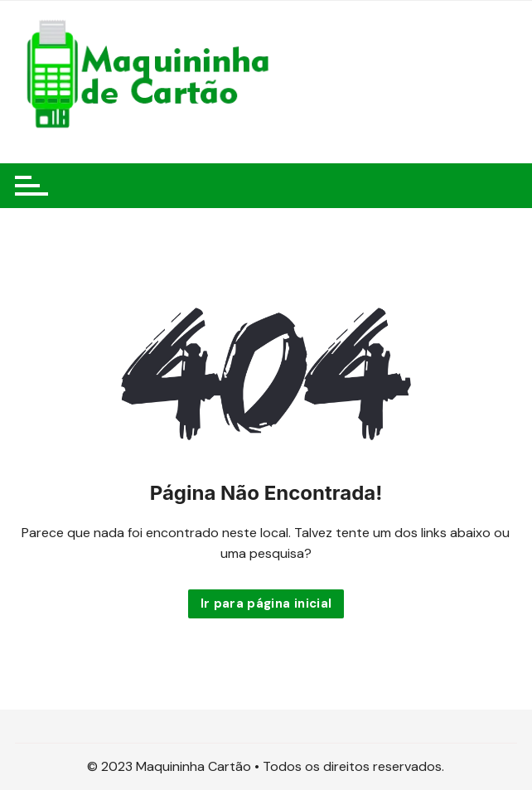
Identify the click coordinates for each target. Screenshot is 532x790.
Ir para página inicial (266, 603)
